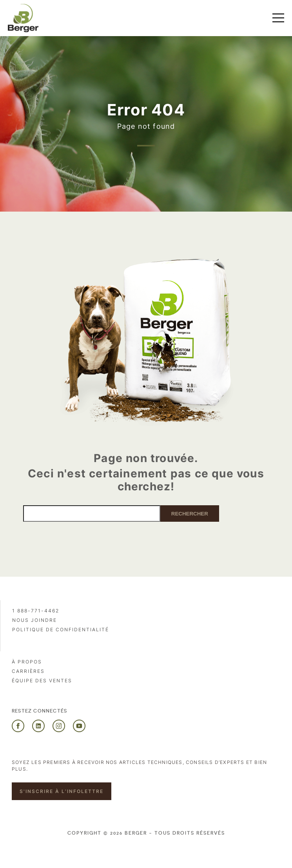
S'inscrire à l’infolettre (62, 791)
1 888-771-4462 (36, 611)
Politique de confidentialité (61, 630)
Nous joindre (34, 620)
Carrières (28, 671)
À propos (27, 662)
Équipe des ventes (42, 681)
